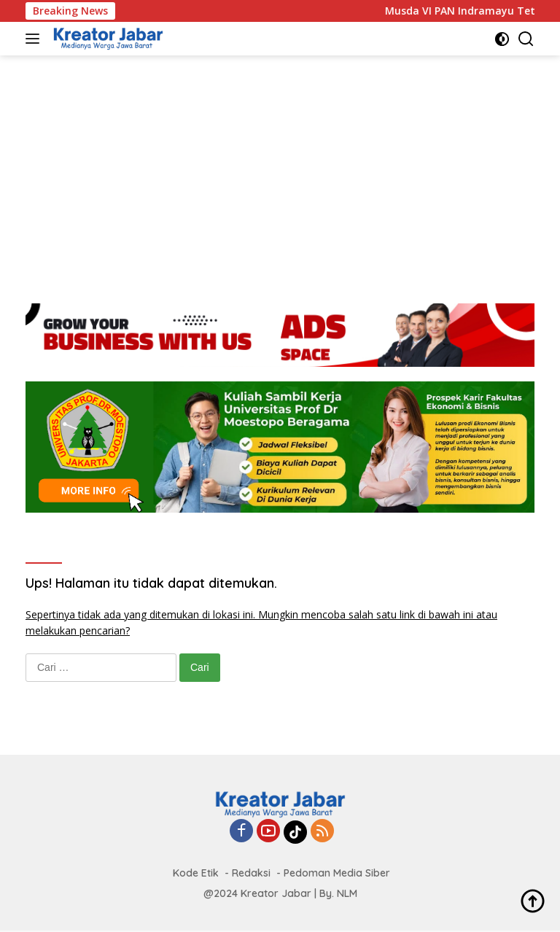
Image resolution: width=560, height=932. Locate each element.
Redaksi (251, 873)
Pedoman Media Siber (337, 873)
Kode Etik (196, 873)
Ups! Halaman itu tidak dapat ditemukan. (151, 583)
